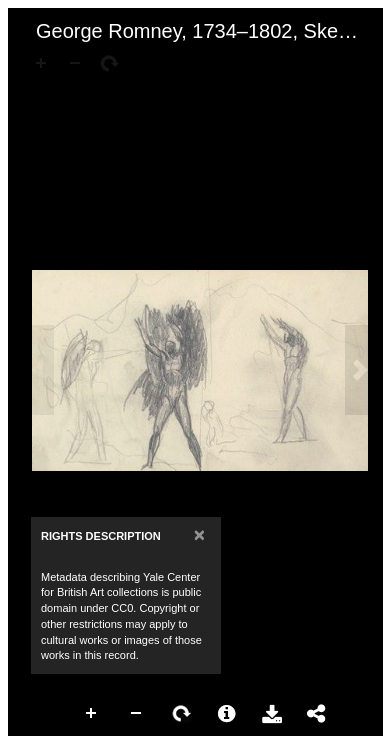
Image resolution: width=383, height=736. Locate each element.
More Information (227, 714)
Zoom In (92, 714)
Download (272, 714)
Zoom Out (137, 714)
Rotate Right (182, 714)
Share (317, 714)
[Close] (199, 534)
